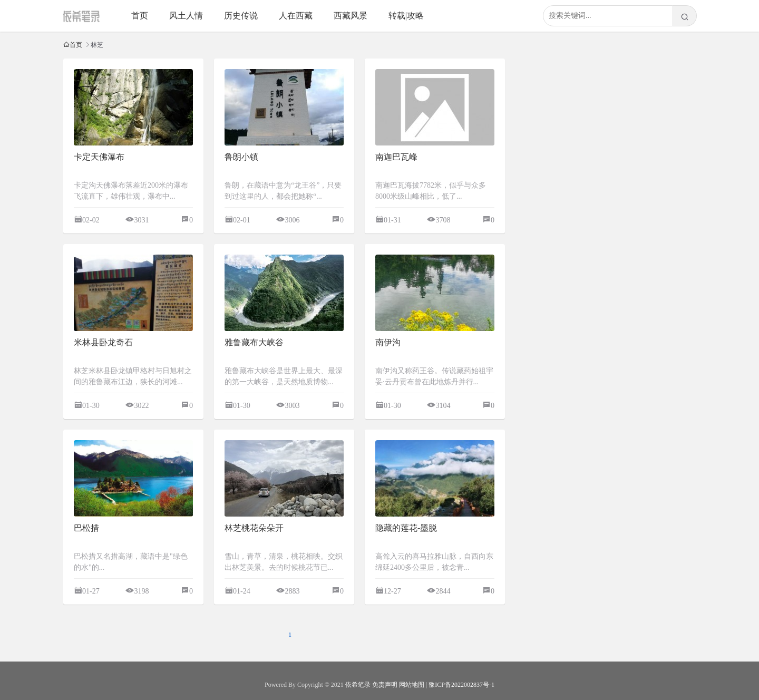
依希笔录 (358, 685)
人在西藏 (296, 16)
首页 (140, 16)
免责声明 (385, 685)
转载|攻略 (406, 16)
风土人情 (186, 16)
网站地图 (412, 685)
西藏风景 (351, 16)
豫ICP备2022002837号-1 (461, 685)
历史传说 (241, 16)
